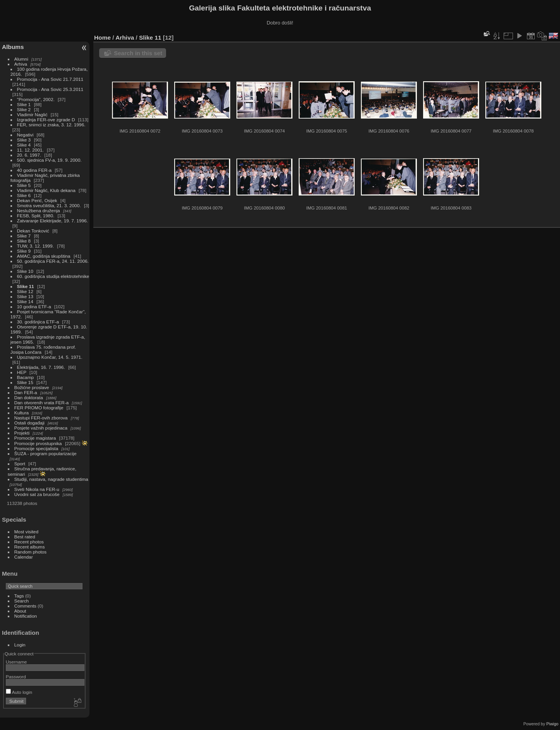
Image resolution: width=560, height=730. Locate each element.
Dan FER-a (26, 392)
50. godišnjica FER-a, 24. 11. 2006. (53, 261)
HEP (22, 372)
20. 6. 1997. (29, 155)
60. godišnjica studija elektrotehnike (53, 276)
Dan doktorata (29, 397)
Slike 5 (24, 185)
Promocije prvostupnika (38, 443)
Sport (20, 464)
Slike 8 (24, 241)
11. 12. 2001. (31, 150)
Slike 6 (24, 195)
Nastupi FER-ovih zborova (41, 418)
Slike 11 (26, 286)
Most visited (26, 532)
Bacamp (25, 377)
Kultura (22, 413)
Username (16, 662)
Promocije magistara (35, 438)
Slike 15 (25, 382)
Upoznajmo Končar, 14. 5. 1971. (50, 357)
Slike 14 (25, 301)
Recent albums (30, 547)
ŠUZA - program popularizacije (45, 453)
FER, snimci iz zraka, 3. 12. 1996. (51, 125)
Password (16, 677)
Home (102, 38)
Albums (13, 47)
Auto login (19, 692)
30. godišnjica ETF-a (38, 322)
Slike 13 (25, 296)
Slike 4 (24, 145)
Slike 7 (24, 236)
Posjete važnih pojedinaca (41, 428)
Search (22, 601)
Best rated (25, 537)
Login (20, 645)
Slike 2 (24, 109)
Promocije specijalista (36, 448)
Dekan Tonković (33, 231)
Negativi (25, 135)
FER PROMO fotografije (39, 408)
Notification (26, 616)
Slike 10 (25, 271)
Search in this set (138, 53)
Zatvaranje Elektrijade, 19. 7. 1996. (52, 221)
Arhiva (21, 64)
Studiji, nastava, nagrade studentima (51, 479)
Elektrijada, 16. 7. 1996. (41, 367)
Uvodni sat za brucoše (37, 494)
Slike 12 (25, 291)
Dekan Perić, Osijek (37, 200)
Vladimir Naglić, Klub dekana (46, 190)
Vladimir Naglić (32, 114)
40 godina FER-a (34, 170)
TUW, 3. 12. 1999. (36, 246)
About (20, 611)
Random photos (31, 552)
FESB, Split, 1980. (36, 216)
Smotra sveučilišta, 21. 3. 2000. (49, 205)
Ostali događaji (30, 423)
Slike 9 (24, 251)
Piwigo (552, 724)
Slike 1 (24, 104)
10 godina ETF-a (34, 306)
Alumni (21, 59)
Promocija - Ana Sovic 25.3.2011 (50, 89)
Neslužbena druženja (39, 210)
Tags (19, 596)
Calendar (24, 557)
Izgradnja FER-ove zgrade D (46, 120)
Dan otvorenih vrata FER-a (42, 403)
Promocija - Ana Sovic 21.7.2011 (50, 79)
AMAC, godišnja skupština (44, 256)
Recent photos (29, 542)
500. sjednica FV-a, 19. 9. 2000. (49, 160)
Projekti (22, 433)
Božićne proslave (32, 387)
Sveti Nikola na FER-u (37, 489)
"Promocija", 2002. (36, 99)
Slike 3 (24, 140)
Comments (25, 606)
